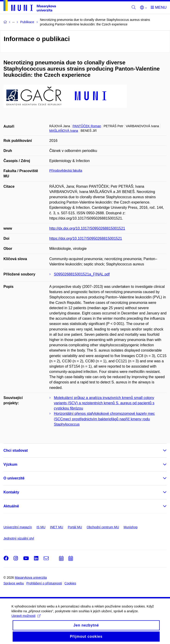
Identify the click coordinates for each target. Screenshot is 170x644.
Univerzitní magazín (18, 527)
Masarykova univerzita (31, 578)
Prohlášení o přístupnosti (44, 583)
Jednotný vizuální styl (19, 538)
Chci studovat (16, 450)
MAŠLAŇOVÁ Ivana (64, 131)
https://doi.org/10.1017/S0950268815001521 (86, 238)
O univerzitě (14, 478)
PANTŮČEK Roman (87, 126)
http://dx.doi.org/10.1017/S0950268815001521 (87, 228)
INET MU (57, 527)
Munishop (131, 527)
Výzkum (10, 464)
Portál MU (75, 527)
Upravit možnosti (26, 624)
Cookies (70, 583)
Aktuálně (11, 506)
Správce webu (14, 583)
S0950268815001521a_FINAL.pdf (82, 274)
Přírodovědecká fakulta (66, 171)
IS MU (41, 527)
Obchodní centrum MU (103, 527)
